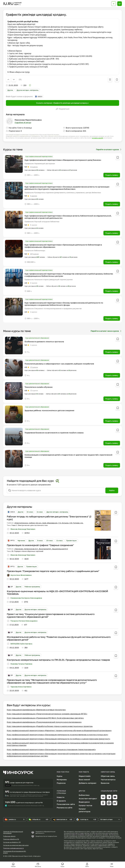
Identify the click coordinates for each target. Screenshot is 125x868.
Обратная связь (108, 776)
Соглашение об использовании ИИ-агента (15, 852)
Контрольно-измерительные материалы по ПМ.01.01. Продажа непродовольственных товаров (58, 660)
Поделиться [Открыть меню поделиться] (63, 109)
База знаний (84, 780)
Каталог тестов (85, 805)
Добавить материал (87, 783)
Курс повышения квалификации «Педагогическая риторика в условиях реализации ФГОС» (47, 714)
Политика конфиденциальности (13, 848)
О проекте (61, 801)
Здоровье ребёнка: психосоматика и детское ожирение (49, 410)
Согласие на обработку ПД (12, 842)
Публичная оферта (9, 836)
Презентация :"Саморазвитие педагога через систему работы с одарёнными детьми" (53, 571)
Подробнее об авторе (23, 122)
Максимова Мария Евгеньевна (28, 120)
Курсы (60, 776)
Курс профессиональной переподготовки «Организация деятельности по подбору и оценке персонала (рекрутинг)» (59, 739)
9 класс (40, 541)
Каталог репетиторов (84, 810)
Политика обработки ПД (11, 839)
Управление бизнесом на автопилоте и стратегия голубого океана (54, 433)
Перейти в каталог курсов (109, 149)
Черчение (21, 541)
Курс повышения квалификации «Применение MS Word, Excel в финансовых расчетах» (45, 718)
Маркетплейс (85, 776)
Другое (10, 90)
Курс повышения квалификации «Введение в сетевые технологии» (36, 710)
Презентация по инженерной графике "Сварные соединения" (40, 545)
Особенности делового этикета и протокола (44, 342)
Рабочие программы (32, 587)
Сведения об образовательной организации (13, 832)
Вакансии (105, 783)
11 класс (40, 512)
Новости (61, 797)
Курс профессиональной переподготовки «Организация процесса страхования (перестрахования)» (51, 749)
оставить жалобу (98, 138)
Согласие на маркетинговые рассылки (16, 845)
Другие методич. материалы (28, 90)
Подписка (61, 783)
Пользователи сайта (66, 804)
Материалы (62, 780)
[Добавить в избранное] (117, 79)
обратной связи (98, 849)
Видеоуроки (84, 802)
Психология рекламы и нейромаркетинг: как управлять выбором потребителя (59, 364)
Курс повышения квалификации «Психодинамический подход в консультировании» (44, 722)
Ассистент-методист (88, 799)
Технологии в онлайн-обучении (38, 387)
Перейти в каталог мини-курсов (106, 331)
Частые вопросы (108, 780)
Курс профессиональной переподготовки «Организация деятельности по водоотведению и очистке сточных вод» (57, 735)
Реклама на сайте (64, 808)
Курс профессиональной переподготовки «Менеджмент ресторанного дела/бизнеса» (63, 160)
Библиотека (84, 795)
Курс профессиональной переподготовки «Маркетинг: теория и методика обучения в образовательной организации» (59, 730)
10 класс (30, 512)
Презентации (71, 541)
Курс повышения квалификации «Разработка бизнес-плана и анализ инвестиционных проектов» (50, 726)
